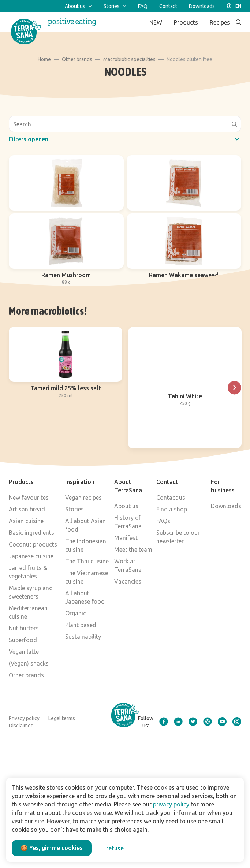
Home (44, 59)
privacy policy (171, 804)
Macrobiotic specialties (129, 59)
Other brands (77, 59)
